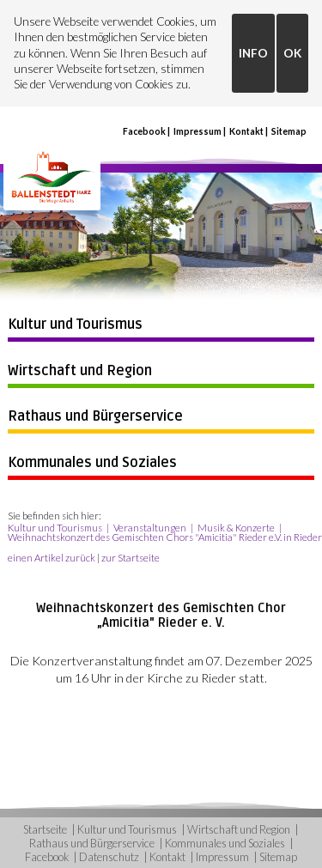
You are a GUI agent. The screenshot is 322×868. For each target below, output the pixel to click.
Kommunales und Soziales (92, 463)
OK (292, 53)
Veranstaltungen (150, 528)
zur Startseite (131, 558)
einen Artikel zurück (52, 558)
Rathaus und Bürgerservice (95, 416)
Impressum (197, 131)
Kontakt (246, 131)
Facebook (144, 131)
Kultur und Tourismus (75, 325)
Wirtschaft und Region (80, 371)
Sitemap (289, 131)
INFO (253, 53)
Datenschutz (109, 857)
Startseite (45, 829)
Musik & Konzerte (236, 528)
